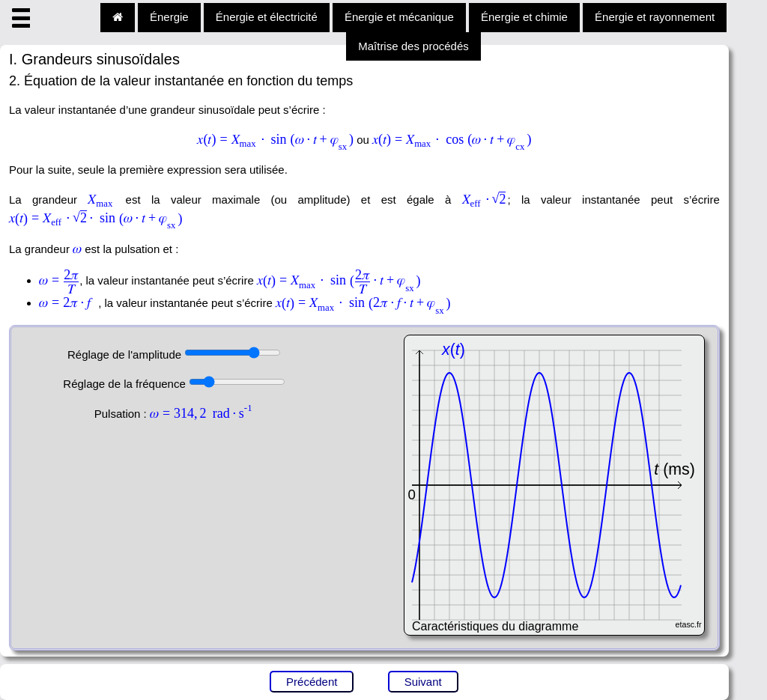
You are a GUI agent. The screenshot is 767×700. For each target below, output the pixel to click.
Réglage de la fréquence (126, 384)
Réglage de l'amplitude (126, 354)
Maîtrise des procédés (413, 46)
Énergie (169, 17)
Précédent (312, 682)
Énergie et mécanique (399, 17)
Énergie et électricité (267, 17)
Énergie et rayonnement (655, 17)
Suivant (423, 682)
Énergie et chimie (524, 17)
